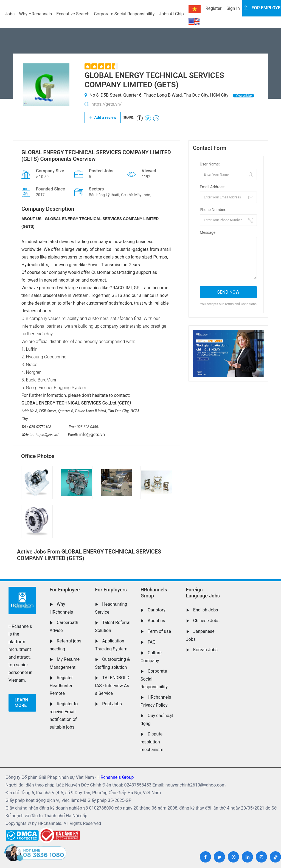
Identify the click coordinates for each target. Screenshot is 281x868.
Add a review (103, 117)
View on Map (243, 96)
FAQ (152, 642)
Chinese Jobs (206, 621)
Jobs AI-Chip (171, 14)
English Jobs (206, 610)
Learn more (21, 703)
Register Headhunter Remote (61, 686)
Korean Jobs (205, 650)
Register (214, 8)
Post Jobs (112, 704)
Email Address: (213, 187)
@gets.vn (96, 435)
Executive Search (73, 14)
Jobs (10, 14)
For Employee (65, 590)
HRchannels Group (154, 593)
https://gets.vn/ (106, 104)
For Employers (111, 590)
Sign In (233, 8)
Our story (157, 610)
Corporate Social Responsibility (124, 14)
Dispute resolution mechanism (152, 742)
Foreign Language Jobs (203, 593)
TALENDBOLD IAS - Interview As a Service (112, 686)
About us (156, 621)
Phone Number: (213, 210)
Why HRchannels (35, 14)
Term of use (159, 631)
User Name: (210, 164)
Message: (208, 232)
